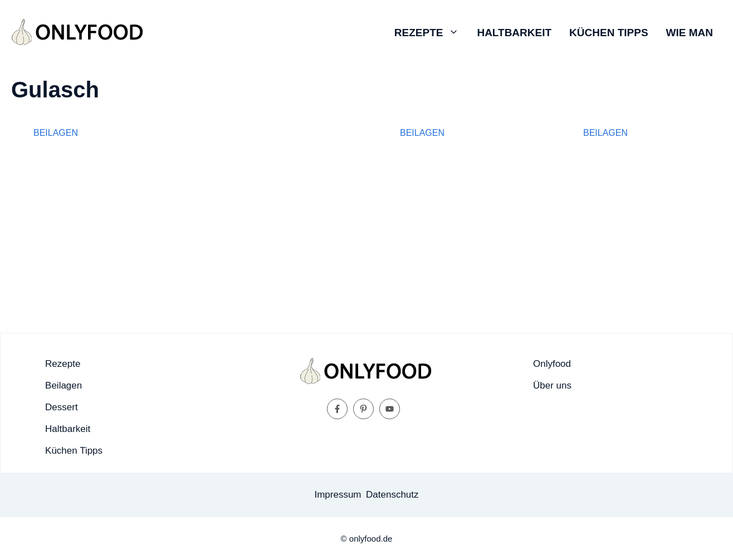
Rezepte (431, 33)
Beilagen (56, 133)
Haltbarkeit (514, 33)
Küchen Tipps (609, 33)
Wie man (690, 33)
